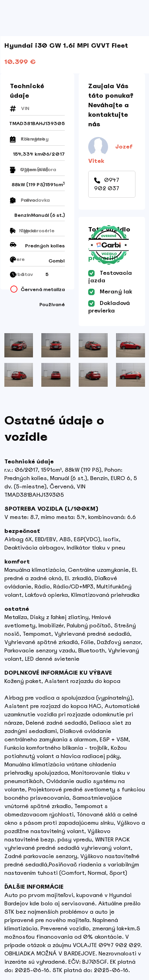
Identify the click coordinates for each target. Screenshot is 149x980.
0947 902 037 (107, 184)
